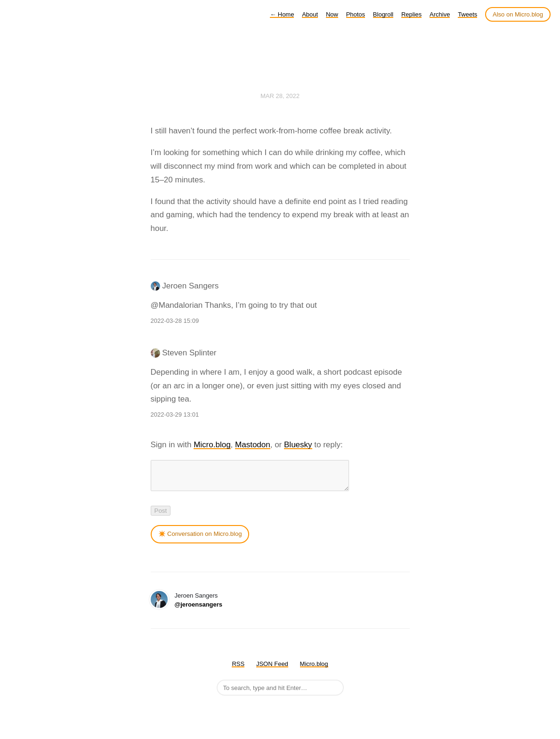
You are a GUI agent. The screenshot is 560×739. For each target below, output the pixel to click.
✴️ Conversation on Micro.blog (200, 539)
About (310, 14)
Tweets (467, 14)
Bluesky (298, 445)
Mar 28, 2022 (280, 96)
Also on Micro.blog (518, 14)
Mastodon (253, 445)
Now (332, 14)
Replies (411, 14)
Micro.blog (212, 445)
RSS (238, 669)
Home (282, 14)
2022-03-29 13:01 (175, 415)
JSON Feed (272, 669)
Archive (440, 14)
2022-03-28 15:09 (175, 321)
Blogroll (383, 14)
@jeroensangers (199, 610)
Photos (356, 14)
